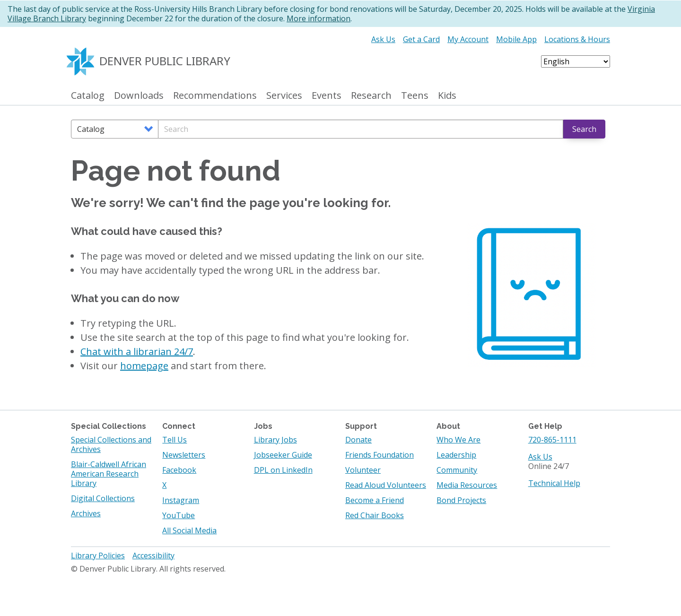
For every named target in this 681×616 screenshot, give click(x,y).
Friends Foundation (380, 455)
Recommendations (215, 96)
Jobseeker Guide (283, 455)
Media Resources (467, 485)
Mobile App (516, 39)
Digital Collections (103, 498)
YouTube (179, 515)
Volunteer (363, 470)
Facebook (179, 470)
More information (319, 18)
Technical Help (554, 483)
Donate (358, 440)
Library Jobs (275, 440)
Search (584, 129)
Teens (415, 96)
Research (371, 96)
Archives (86, 513)
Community (457, 470)
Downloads (139, 96)
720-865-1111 (552, 440)
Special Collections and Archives (111, 444)
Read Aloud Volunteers (386, 485)
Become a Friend (375, 500)
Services (284, 96)
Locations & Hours (577, 39)
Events (327, 96)
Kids (447, 96)
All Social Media (189, 530)
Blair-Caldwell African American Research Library (109, 474)
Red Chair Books (375, 515)
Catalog (88, 96)
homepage (144, 366)
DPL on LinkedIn (283, 470)
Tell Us (175, 440)
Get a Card (421, 39)
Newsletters (184, 455)
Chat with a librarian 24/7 (137, 351)
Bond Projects (461, 500)
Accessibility (153, 555)
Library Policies (98, 555)
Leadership (456, 455)
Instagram (181, 500)
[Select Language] (576, 61)
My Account (468, 39)
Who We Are (458, 440)
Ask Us (383, 39)
